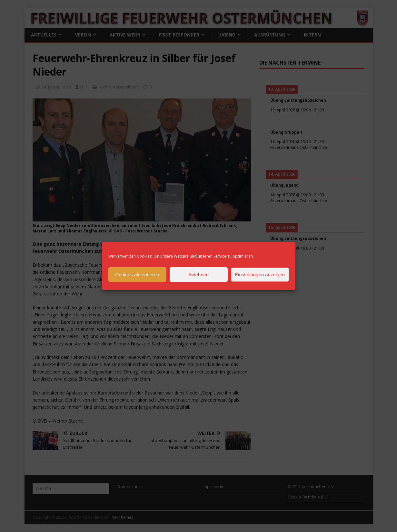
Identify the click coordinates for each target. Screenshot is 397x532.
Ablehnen (198, 275)
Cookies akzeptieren (137, 275)
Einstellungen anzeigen (260, 275)
